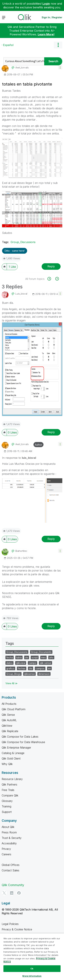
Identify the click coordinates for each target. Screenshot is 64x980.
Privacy (6, 849)
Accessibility (9, 843)
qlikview (21, 663)
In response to (19, 458)
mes (43, 657)
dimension (44, 674)
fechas (22, 668)
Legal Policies (10, 924)
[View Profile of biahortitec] (21, 551)
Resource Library (12, 779)
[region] (32, 957)
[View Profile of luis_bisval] (21, 294)
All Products (9, 704)
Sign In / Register (52, 17)
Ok (32, 969)
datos (9, 663)
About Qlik (8, 827)
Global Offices (11, 865)
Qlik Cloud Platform (14, 709)
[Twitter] (4, 893)
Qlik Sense (8, 715)
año (51, 657)
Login (46, 4)
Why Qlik (7, 764)
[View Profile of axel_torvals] (22, 68)
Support (7, 812)
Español (8, 45)
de (27, 657)
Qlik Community (13, 885)
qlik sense (45, 663)
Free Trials (8, 790)
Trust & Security (12, 838)
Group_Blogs (13, 674)
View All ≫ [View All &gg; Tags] (12, 683)
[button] (60, 67)
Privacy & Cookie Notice (17, 929)
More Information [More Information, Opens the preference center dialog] (32, 976)
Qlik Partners (9, 784)
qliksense (29, 674)
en (49, 668)
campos (40, 668)
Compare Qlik (10, 795)
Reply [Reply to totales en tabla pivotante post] (51, 266)
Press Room (9, 832)
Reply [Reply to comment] (51, 432)
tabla (19, 657)
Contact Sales (10, 870)
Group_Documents (41, 652)
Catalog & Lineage (13, 753)
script (35, 657)
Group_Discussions (23, 242)
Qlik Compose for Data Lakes (20, 737)
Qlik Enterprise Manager (16, 748)
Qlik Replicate (10, 731)
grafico (10, 668)
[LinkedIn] (12, 893)
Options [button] (58, 45)
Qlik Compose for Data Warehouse (23, 742)
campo (33, 663)
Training (6, 806)
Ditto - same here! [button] (15, 251)
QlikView (7, 726)
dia (31, 668)
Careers (6, 854)
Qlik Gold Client (11, 758)
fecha (10, 657)
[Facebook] (19, 893)
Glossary (7, 801)
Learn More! (46, 34)
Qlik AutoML (9, 720)
